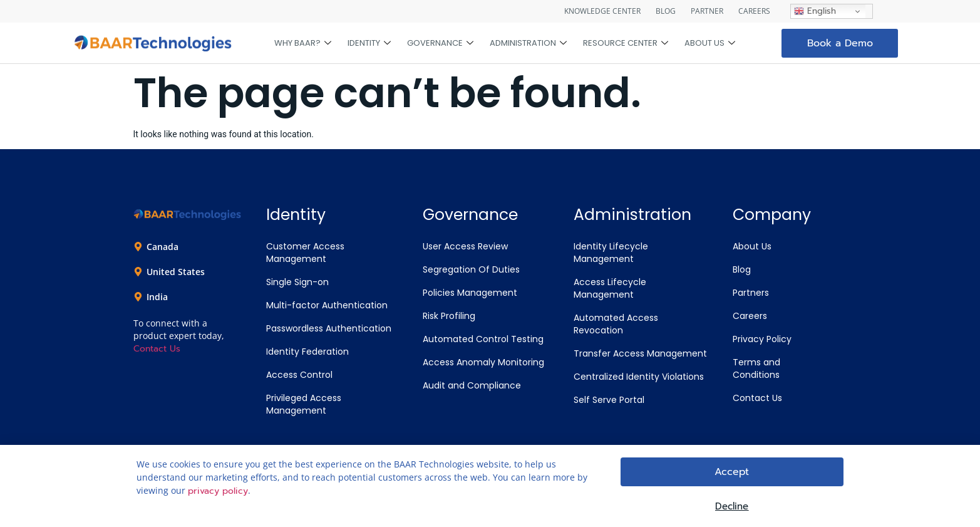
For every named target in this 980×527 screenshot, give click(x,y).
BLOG (666, 11)
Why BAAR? (303, 43)
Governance (440, 43)
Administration (528, 43)
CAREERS (754, 11)
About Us (710, 43)
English (815, 11)
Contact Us (157, 349)
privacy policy (218, 493)
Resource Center (626, 43)
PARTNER (707, 11)
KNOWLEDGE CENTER (602, 11)
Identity (369, 43)
